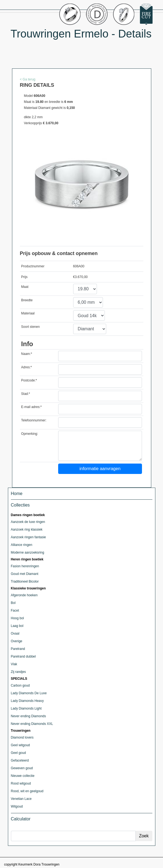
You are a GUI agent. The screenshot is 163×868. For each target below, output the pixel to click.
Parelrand (18, 649)
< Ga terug (28, 79)
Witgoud (17, 806)
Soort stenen (30, 327)
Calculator (21, 819)
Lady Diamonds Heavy (27, 701)
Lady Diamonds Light (26, 708)
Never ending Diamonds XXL (32, 724)
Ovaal (15, 633)
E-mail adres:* (31, 407)
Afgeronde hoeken (24, 595)
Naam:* (26, 354)
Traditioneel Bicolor (25, 581)
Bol (13, 603)
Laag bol (17, 626)
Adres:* (26, 367)
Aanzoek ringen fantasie (29, 537)
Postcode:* (29, 380)
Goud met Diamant (25, 574)
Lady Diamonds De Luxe (29, 693)
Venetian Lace (21, 799)
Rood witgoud (21, 783)
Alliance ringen (22, 545)
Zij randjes (18, 672)
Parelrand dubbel (23, 656)
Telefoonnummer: (34, 420)
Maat (25, 287)
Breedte (27, 300)
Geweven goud (22, 768)
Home (17, 494)
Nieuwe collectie (23, 776)
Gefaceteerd (20, 760)
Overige (17, 641)
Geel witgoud (20, 745)
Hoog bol (17, 618)
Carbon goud (20, 685)
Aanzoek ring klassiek (27, 530)
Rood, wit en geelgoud (27, 791)
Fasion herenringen (25, 566)
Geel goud (18, 753)
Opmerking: (29, 434)
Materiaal (28, 313)
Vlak (14, 664)
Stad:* (26, 394)
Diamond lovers (22, 737)
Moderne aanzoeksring (28, 552)
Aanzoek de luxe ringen (28, 522)
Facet (15, 611)
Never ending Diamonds (29, 716)
